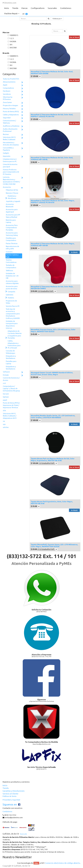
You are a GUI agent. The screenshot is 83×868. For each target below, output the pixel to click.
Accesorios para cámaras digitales (12, 282)
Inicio (5, 785)
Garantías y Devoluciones (14, 791)
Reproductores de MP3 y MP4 (12, 247)
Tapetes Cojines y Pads (12, 256)
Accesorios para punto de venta (12, 287)
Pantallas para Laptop (11, 362)
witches (6, 427)
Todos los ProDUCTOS (11, 79)
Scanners (9, 252)
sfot (4, 411)
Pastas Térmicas (12, 243)
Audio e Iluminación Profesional (10, 130)
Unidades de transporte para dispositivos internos (12, 325)
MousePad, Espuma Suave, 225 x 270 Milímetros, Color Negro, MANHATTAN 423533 (53, 330)
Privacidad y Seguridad (11, 800)
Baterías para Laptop (11, 221)
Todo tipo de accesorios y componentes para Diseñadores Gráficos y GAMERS (13, 314)
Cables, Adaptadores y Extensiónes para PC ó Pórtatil (14, 344)
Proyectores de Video (11, 302)
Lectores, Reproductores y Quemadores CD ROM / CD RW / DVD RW (11, 181)
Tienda (6, 788)
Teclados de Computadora (11, 266)
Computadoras (8, 88)
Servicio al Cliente (10, 794)
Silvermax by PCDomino (8, 98)
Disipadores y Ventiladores (11, 357)
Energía (6, 375)
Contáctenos (7, 811)
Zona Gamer (7, 102)
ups (4, 424)
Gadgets (6, 153)
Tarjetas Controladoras (11, 261)
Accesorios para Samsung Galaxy (12, 234)
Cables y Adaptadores (11, 115)
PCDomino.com (9, 3)
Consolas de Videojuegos (10, 352)
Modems (11, 298)
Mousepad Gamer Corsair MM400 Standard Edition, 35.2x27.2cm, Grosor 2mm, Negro (52, 373)
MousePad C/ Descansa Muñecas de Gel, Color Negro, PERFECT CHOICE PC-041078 (53, 201)
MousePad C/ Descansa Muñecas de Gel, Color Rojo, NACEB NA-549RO (52, 287)
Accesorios (7, 187)
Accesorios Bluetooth (10, 205)
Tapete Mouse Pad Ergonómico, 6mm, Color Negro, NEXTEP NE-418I (52, 502)
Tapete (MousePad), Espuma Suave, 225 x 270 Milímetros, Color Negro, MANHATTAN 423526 (54, 545)
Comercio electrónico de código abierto (62, 863)
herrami (6, 394)
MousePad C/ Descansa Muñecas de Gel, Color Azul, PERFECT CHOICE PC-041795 (52, 115)
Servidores (7, 94)
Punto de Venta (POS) (11, 112)
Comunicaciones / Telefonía (9, 122)
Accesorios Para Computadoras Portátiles (12, 228)
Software (6, 372)
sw (4, 421)
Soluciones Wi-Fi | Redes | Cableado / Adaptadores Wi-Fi (10, 416)
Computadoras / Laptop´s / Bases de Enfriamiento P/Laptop (11, 389)
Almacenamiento (9, 82)
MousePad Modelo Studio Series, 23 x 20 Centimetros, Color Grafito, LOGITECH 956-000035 (53, 416)
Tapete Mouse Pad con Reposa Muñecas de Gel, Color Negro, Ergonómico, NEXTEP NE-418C (53, 459)
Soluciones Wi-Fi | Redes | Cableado (9, 138)
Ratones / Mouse (12, 193)
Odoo (36, 863)
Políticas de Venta (9, 796)
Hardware (7, 91)
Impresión (7, 156)
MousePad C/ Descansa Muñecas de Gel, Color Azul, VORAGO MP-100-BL (52, 158)
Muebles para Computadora (11, 239)
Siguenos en (10, 805)
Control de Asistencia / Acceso (11, 379)
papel (5, 400)
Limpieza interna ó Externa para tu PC (10, 160)
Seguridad (7, 118)
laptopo (6, 397)
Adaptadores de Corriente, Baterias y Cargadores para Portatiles (15, 335)
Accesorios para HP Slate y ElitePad (13, 216)
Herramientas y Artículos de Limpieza (11, 144)
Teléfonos (9, 271)
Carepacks (11, 292)
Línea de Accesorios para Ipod (10, 165)
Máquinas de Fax (12, 190)
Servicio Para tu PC (13, 306)
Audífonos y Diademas (11, 126)
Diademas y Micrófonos (12, 197)
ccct (4, 383)
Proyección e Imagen (10, 105)
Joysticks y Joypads (13, 201)
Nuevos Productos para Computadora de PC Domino (11, 172)
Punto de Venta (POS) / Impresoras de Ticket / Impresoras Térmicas (11, 405)
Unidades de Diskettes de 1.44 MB (12, 276)
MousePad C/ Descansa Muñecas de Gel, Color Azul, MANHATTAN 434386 (52, 72)
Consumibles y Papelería (8, 149)
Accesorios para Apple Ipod (12, 211)
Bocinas (6, 134)
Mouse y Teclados (9, 109)
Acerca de (23, 834)
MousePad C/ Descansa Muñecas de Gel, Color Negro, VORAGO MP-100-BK (53, 244)
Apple (5, 85)
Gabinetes (10, 295)
